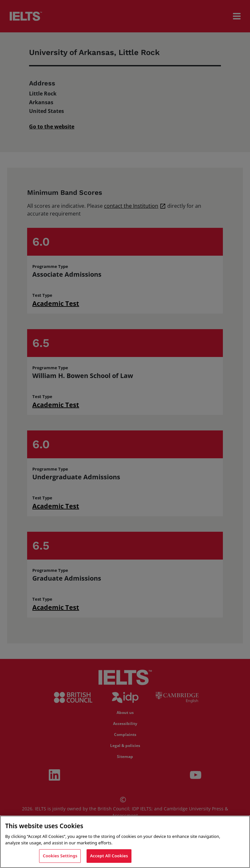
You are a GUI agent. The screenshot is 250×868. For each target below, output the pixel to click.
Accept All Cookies (109, 856)
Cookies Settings (60, 856)
